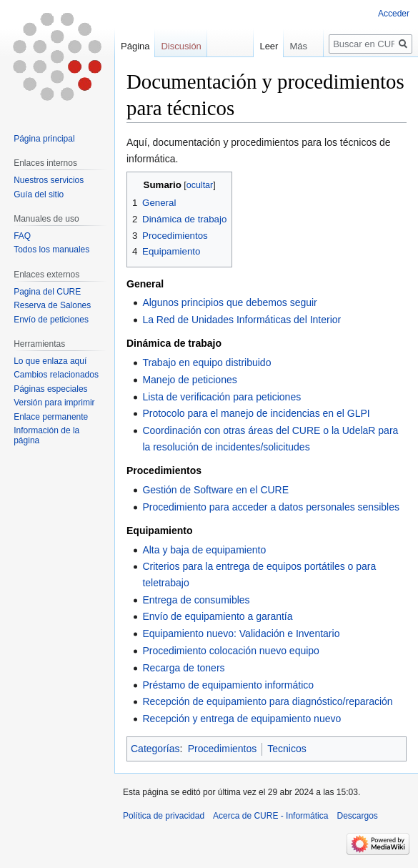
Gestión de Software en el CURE (215, 490)
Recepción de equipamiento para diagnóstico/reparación (267, 701)
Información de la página (46, 435)
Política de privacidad (164, 816)
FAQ (22, 236)
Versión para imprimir (54, 403)
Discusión (181, 46)
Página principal (44, 139)
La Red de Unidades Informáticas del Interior (242, 320)
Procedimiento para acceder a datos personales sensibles (271, 507)
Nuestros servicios (49, 180)
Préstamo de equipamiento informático (228, 685)
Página (135, 46)
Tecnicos (287, 749)
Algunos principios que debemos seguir (229, 302)
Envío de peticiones (51, 320)
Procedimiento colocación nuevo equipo (231, 651)
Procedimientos (223, 749)
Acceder (394, 14)
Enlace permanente (51, 417)
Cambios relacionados (56, 375)
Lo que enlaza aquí (50, 361)
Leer (262, 46)
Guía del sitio (39, 194)
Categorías (155, 749)
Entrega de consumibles (196, 600)
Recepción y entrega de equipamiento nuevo (242, 719)
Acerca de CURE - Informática (270, 816)
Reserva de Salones (52, 305)
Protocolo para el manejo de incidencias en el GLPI (256, 413)
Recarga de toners (183, 668)
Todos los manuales (51, 250)
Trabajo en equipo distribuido (206, 363)
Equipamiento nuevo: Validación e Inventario (241, 633)
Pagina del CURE (47, 292)
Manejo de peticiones (189, 380)
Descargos (357, 816)
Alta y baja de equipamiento (204, 550)
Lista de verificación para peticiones (222, 397)
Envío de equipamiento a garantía (217, 616)
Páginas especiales (50, 389)
